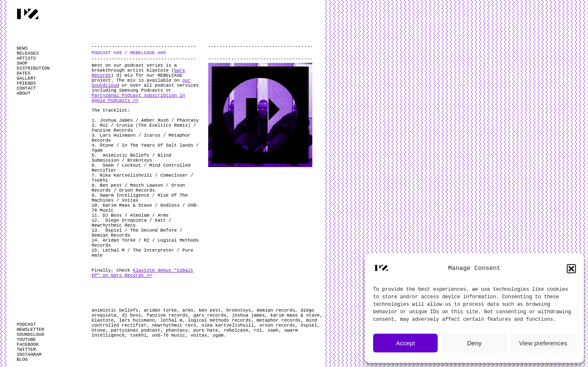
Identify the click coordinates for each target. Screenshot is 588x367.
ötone (98, 330)
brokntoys (238, 310)
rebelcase (236, 330)
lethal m (171, 320)
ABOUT (24, 93)
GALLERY (26, 78)
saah (273, 330)
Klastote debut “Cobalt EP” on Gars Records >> (142, 273)
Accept (406, 343)
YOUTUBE (26, 340)
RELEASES (28, 53)
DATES (24, 73)
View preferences (543, 343)
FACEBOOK (28, 345)
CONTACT (26, 88)
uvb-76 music (168, 335)
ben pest (210, 310)
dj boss (132, 315)
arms (188, 310)
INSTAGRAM (29, 355)
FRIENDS (26, 83)
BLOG (22, 360)
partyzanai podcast (136, 330)
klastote (103, 320)
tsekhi (138, 335)
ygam (218, 335)
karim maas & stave (295, 315)
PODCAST (26, 325)
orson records (277, 325)
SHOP (22, 63)
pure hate (206, 330)
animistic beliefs (115, 310)
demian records (276, 310)
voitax (199, 335)
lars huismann (137, 320)
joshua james (248, 315)
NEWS (22, 48)
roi (258, 330)
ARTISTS (26, 58)
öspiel (309, 325)
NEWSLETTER (30, 330)
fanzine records (167, 315)
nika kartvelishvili (228, 325)
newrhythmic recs (174, 325)
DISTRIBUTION (33, 68)
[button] (571, 269)
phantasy (177, 330)
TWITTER (26, 350)
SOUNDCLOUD (30, 335)
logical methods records (219, 320)
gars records (210, 315)
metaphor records (279, 320)
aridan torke (160, 310)
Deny (474, 343)
